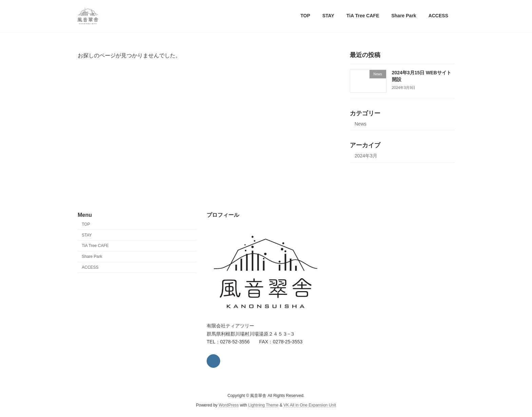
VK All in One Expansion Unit (310, 405)
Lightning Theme (263, 405)
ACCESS (90, 267)
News (360, 124)
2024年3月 (366, 156)
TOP (86, 224)
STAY (87, 235)
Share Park (92, 257)
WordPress (229, 405)
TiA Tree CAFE (95, 246)
